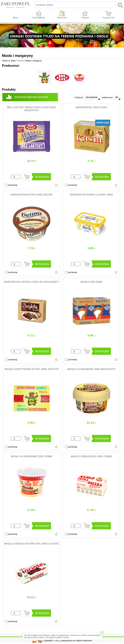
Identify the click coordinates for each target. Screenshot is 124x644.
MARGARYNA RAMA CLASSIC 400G (91, 195)
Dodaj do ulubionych (56, 185)
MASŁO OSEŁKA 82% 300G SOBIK (91, 456)
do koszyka (42, 177)
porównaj (11, 185)
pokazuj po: (112, 97)
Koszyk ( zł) (109, 18)
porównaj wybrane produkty (31, 97)
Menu (15, 18)
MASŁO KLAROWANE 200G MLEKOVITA (91, 369)
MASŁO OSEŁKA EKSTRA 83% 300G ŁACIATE (32, 544)
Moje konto (62, 18)
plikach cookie (63, 637)
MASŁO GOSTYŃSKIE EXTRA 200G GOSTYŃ (32, 369)
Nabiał (21, 61)
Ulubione (85, 18)
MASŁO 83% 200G (92, 282)
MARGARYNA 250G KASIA (91, 107)
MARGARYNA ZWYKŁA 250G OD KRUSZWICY (32, 282)
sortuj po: (88, 97)
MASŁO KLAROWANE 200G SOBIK (32, 456)
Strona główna (39, 18)
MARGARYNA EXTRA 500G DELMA (32, 195)
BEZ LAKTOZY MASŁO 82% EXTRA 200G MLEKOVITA (32, 109)
